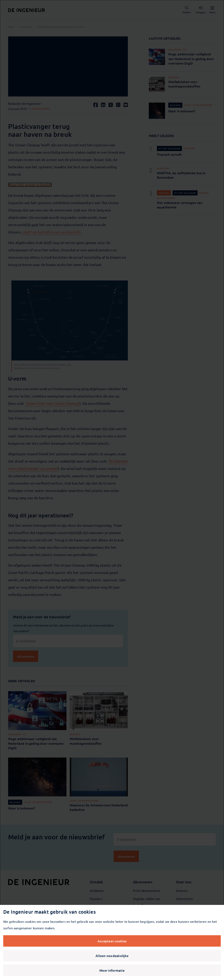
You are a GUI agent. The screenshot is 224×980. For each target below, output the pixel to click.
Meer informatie (112, 970)
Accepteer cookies (112, 941)
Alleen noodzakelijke (112, 956)
